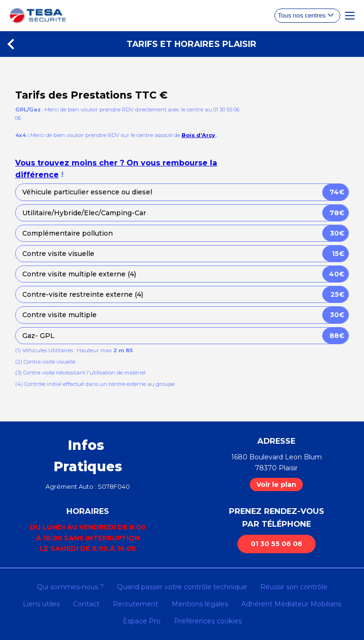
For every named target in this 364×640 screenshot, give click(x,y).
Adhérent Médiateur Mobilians (291, 604)
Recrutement (136, 604)
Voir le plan (276, 485)
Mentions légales (200, 604)
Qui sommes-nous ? (70, 587)
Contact (86, 604)
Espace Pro (142, 621)
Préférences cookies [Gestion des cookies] (208, 621)
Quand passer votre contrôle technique (182, 587)
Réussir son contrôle (294, 587)
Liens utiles (41, 604)
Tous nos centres (302, 15)
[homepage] (38, 16)
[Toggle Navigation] (350, 16)
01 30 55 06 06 (277, 544)
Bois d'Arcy (198, 135)
